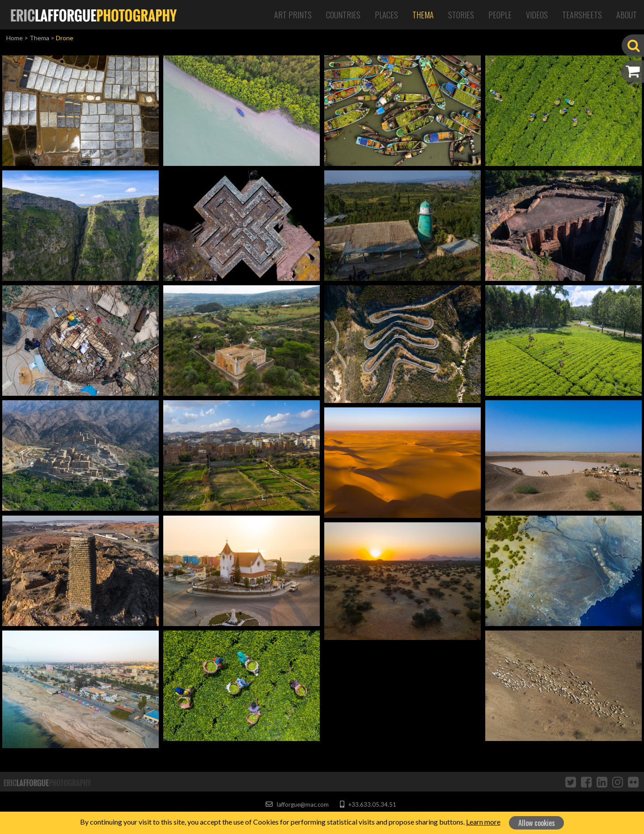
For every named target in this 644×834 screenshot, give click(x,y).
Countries (343, 15)
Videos (537, 15)
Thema (423, 15)
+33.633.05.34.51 (368, 804)
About (627, 15)
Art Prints (293, 15)
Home (15, 38)
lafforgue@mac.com (297, 804)
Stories (461, 15)
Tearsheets (582, 15)
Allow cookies (537, 823)
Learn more (483, 822)
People (500, 15)
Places (386, 15)
